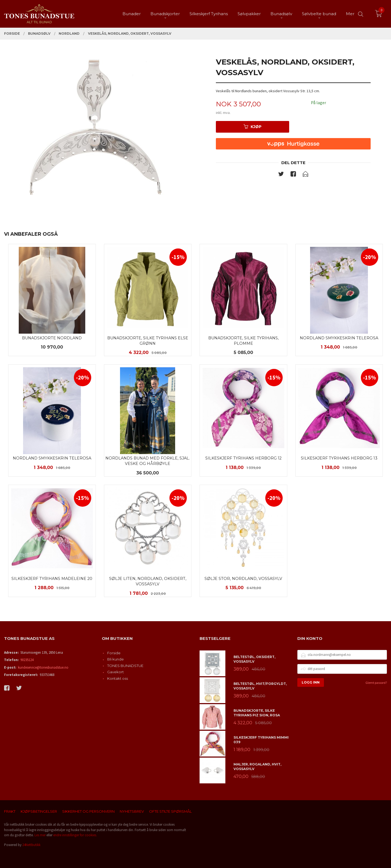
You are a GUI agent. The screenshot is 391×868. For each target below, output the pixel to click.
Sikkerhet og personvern (88, 811)
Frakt (10, 811)
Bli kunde (116, 659)
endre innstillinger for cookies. (75, 835)
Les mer (40, 835)
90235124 (27, 660)
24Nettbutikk (31, 845)
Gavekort (116, 672)
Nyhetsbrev (132, 811)
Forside (114, 653)
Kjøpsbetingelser (39, 811)
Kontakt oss (118, 678)
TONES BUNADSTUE (125, 666)
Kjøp (253, 127)
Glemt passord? (376, 683)
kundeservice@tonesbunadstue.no (43, 667)
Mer (350, 14)
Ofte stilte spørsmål (170, 811)
